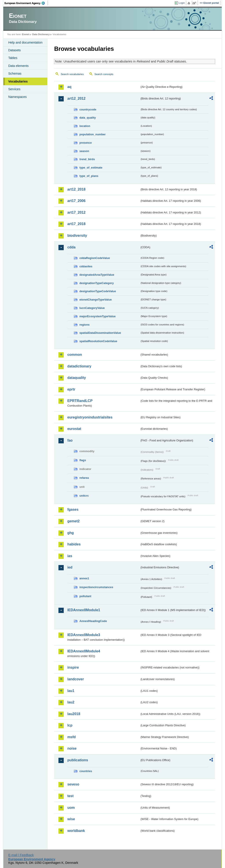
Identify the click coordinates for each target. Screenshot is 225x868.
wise (71, 819)
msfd (71, 737)
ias (70, 556)
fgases (73, 509)
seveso (73, 784)
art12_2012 (76, 98)
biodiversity (77, 236)
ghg (70, 533)
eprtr (71, 389)
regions (84, 325)
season (84, 151)
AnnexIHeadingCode (93, 621)
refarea (84, 478)
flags (83, 460)
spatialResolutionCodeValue (98, 341)
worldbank (76, 831)
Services (14, 89)
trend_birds (87, 159)
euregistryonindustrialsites (90, 417)
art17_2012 (76, 212)
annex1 (84, 578)
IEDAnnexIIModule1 (84, 610)
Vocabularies (18, 81)
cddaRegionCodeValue (95, 258)
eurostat (74, 429)
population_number (92, 134)
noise (72, 748)
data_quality (88, 118)
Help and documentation (25, 42)
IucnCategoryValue (92, 308)
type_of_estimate (91, 168)
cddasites (86, 266)
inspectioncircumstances (96, 587)
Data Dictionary (41, 34)
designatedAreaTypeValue (97, 275)
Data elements (18, 66)
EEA (26, 3)
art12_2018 (76, 189)
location (85, 126)
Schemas (15, 73)
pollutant (85, 596)
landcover (76, 679)
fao (70, 440)
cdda (71, 247)
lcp (70, 725)
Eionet (26, 34)
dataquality (76, 378)
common (75, 355)
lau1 (71, 691)
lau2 (71, 702)
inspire (73, 667)
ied (70, 567)
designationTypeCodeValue (98, 291)
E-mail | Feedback (21, 855)
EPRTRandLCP (80, 401)
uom (71, 808)
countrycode (88, 109)
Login (182, 3)
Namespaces (17, 97)
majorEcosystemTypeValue (97, 316)
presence (85, 143)
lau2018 (74, 714)
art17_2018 (76, 224)
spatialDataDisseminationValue (100, 333)
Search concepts (104, 74)
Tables (13, 58)
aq (69, 87)
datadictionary (79, 366)
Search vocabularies (72, 74)
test (70, 796)
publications (78, 760)
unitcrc (84, 496)
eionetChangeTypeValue (95, 300)
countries (86, 771)
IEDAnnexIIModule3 (84, 635)
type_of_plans (89, 176)
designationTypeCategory (96, 283)
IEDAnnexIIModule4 (84, 651)
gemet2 (73, 521)
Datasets (14, 50)
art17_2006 (76, 201)
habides (74, 544)
